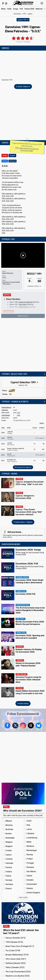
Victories (5, 410)
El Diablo (12, 460)
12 (34, 449)
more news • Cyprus (23, 522)
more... (42, 423)
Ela (11, 455)
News (3, 9)
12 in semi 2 (40, 455)
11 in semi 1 (40, 438)
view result (23, 897)
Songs (16, 9)
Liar (11, 444)
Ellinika (5, 161)
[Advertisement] (23, 115)
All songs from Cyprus (23, 467)
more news (23, 703)
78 (43, 444)
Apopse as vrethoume (26, 302)
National (39, 9)
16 (34, 461)
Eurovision (17, 14)
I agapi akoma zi (24, 307)
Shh (10, 438)
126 (43, 449)
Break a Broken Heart (16, 449)
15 (34, 444)
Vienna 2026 (29, 9)
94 (43, 461)
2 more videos (23, 87)
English (12, 156)
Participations (6, 407)
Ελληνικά (13, 161)
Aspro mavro (23, 304)
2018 (18, 413)
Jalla (10, 433)
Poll (21, 9)
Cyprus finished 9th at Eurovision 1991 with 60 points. (27, 147)
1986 (18, 415)
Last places (6, 415)
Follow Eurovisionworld (23, 714)
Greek (5, 156)
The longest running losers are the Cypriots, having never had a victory (23, 534)
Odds (9, 9)
